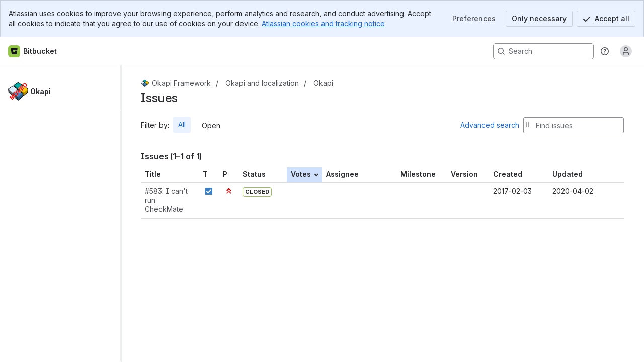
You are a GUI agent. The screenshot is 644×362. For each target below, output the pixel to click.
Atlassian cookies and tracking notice (323, 23)
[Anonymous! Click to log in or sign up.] (626, 51)
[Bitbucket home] (33, 51)
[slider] (125, 214)
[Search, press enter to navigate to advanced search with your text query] (543, 51)
